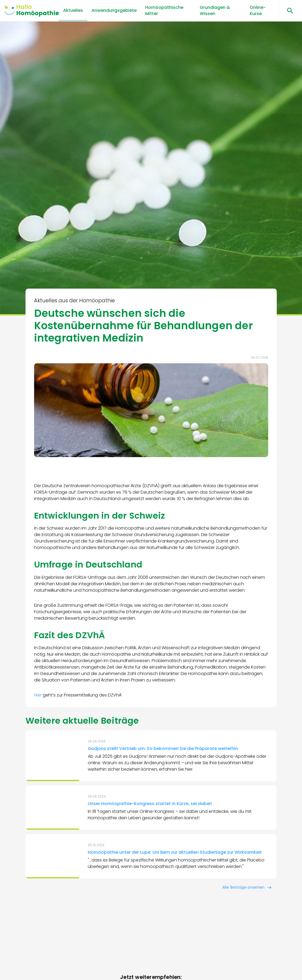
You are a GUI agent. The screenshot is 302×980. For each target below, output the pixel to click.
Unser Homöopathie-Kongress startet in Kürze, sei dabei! (150, 804)
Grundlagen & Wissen (215, 10)
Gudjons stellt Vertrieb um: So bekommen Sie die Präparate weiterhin (163, 749)
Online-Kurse (258, 10)
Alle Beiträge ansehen (243, 887)
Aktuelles (73, 10)
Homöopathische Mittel (164, 10)
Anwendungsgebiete (114, 10)
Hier (38, 695)
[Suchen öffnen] (288, 11)
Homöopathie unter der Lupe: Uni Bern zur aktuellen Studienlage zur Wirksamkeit (175, 852)
